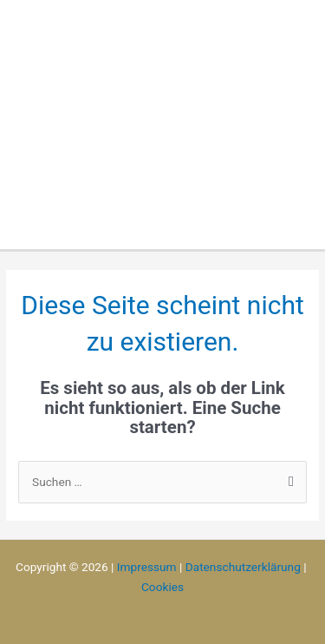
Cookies (162, 587)
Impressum (147, 567)
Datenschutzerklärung (243, 567)
